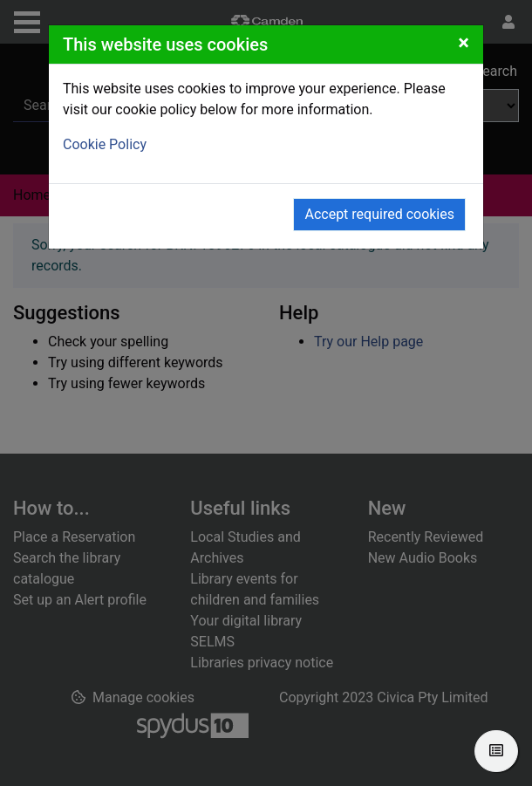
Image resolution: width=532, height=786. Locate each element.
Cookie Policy (105, 144)
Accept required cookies (379, 214)
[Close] (464, 43)
